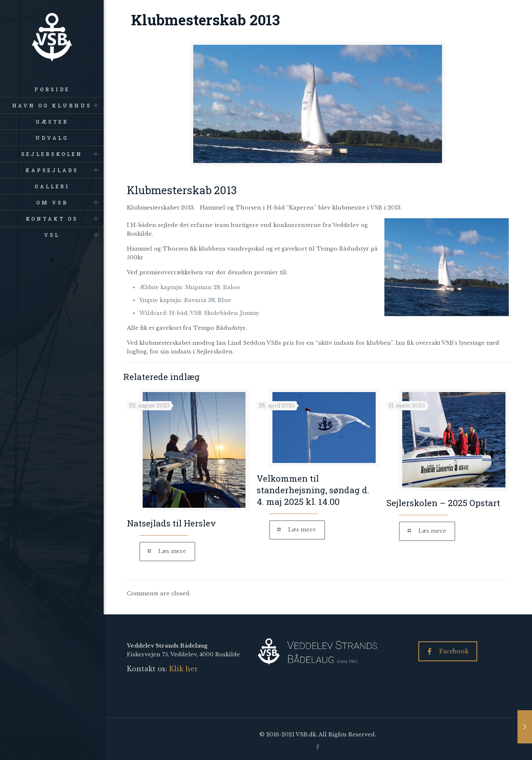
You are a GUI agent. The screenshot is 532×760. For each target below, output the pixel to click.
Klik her (183, 669)
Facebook (448, 651)
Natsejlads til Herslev (171, 523)
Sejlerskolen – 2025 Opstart (443, 503)
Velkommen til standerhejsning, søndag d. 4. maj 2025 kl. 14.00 (313, 490)
